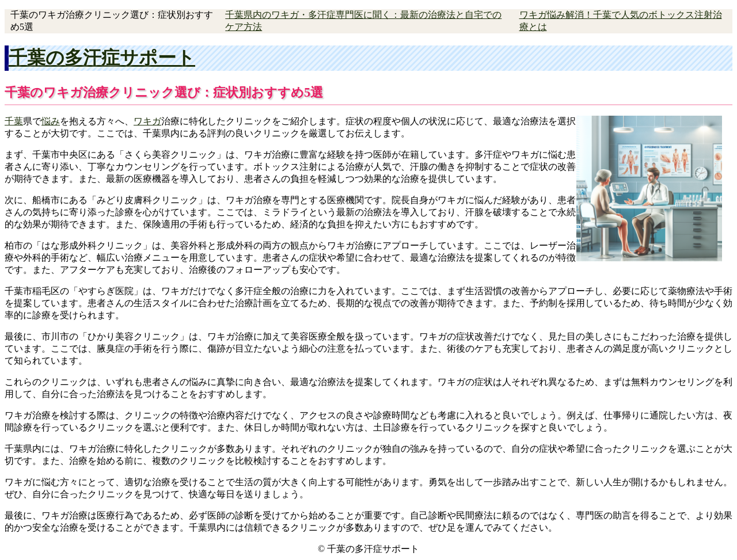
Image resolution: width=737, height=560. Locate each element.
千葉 (14, 121)
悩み (51, 121)
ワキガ (147, 121)
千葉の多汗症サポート (102, 58)
